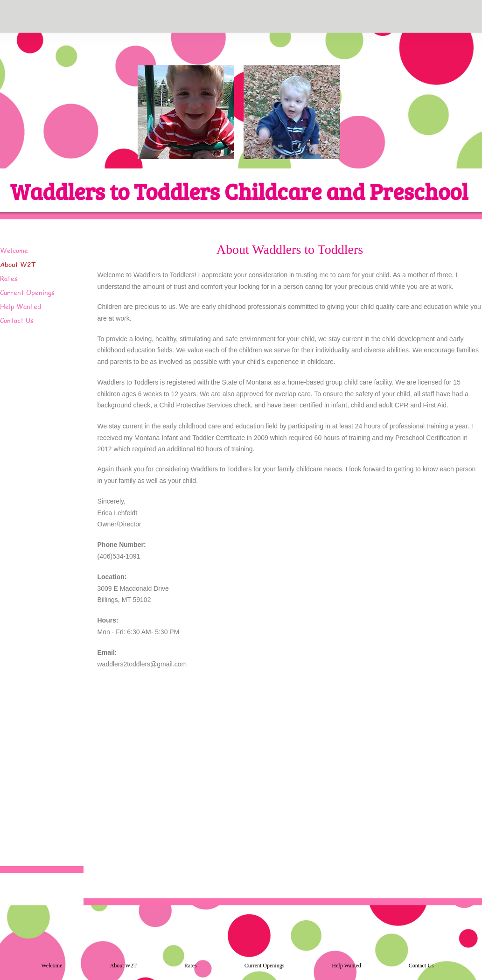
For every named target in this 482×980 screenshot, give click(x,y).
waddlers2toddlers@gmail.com (142, 664)
